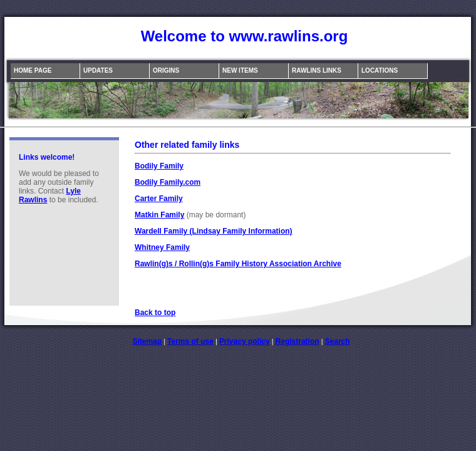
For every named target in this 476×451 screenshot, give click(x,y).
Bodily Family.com (168, 182)
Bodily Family (159, 166)
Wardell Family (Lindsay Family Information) (214, 231)
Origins (166, 70)
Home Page (33, 70)
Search (338, 341)
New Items (240, 70)
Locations (380, 70)
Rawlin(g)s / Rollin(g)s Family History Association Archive (238, 264)
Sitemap (147, 341)
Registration (297, 341)
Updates (98, 70)
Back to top (155, 313)
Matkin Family (159, 215)
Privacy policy (245, 341)
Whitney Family (162, 247)
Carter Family (159, 199)
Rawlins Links (317, 70)
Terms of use (190, 341)
